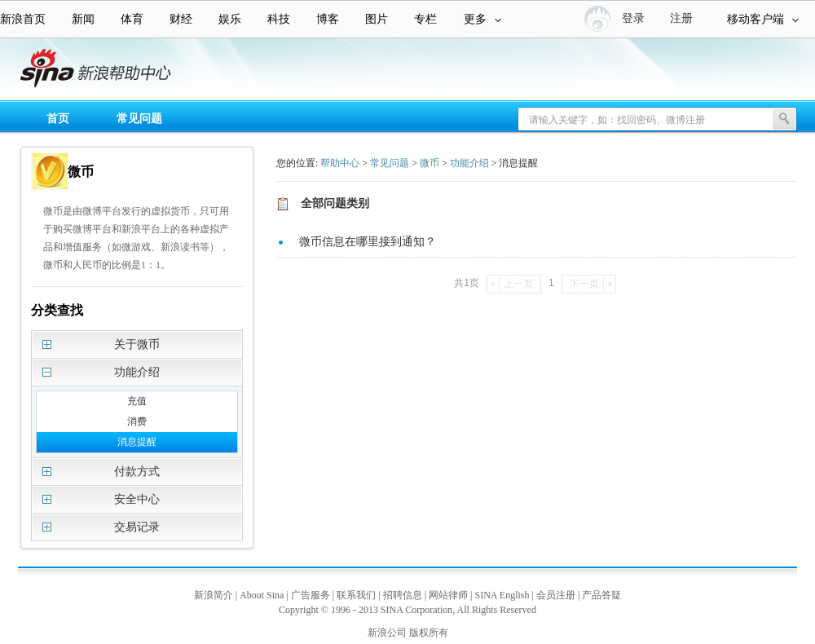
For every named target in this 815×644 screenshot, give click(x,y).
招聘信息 (403, 595)
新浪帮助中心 (77, 70)
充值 (137, 401)
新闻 (83, 19)
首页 (58, 119)
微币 (430, 163)
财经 (181, 19)
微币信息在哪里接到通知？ (368, 242)
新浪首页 (23, 19)
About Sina (262, 595)
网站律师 (448, 595)
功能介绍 (469, 163)
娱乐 (230, 19)
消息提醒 (137, 442)
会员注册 (556, 595)
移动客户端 (763, 19)
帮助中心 (340, 163)
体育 (132, 19)
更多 (482, 19)
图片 (377, 19)
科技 (279, 19)
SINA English (502, 595)
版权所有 (429, 633)
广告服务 (311, 595)
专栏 (425, 19)
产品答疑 (601, 595)
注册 (681, 18)
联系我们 (356, 595)
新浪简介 (214, 595)
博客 (328, 19)
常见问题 (139, 119)
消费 (137, 421)
